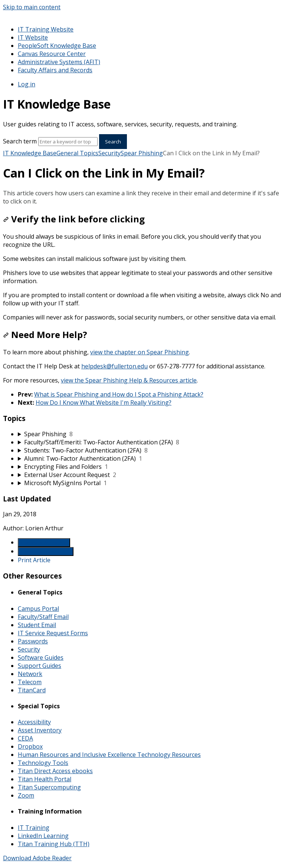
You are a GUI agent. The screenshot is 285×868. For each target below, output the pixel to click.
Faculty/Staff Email (43, 617)
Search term (20, 141)
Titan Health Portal (45, 779)
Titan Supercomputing (49, 787)
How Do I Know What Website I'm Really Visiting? (104, 402)
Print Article (34, 560)
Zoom (26, 795)
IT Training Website (46, 29)
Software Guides (41, 657)
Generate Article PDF (44, 543)
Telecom (30, 682)
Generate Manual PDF (46, 551)
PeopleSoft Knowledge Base (57, 46)
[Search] (68, 142)
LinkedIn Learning (43, 836)
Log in (27, 84)
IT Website (33, 37)
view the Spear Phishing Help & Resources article (129, 380)
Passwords (33, 641)
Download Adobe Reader (37, 858)
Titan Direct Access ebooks (55, 771)
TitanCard (32, 690)
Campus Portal (38, 609)
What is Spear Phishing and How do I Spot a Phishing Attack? (119, 394)
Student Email (37, 625)
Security (109, 153)
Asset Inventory (40, 730)
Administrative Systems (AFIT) (59, 62)
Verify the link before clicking (74, 219)
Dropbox (30, 746)
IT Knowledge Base (30, 153)
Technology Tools (43, 763)
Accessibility (34, 722)
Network (30, 674)
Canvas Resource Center (52, 54)
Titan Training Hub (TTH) (54, 844)
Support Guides (40, 666)
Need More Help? (45, 334)
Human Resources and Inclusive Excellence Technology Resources (109, 755)
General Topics (77, 153)
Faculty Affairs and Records (55, 70)
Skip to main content (32, 7)
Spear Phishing (142, 153)
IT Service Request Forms (53, 633)
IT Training (34, 828)
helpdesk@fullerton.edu (114, 366)
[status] (142, 197)
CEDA (25, 738)
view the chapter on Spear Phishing (140, 352)
